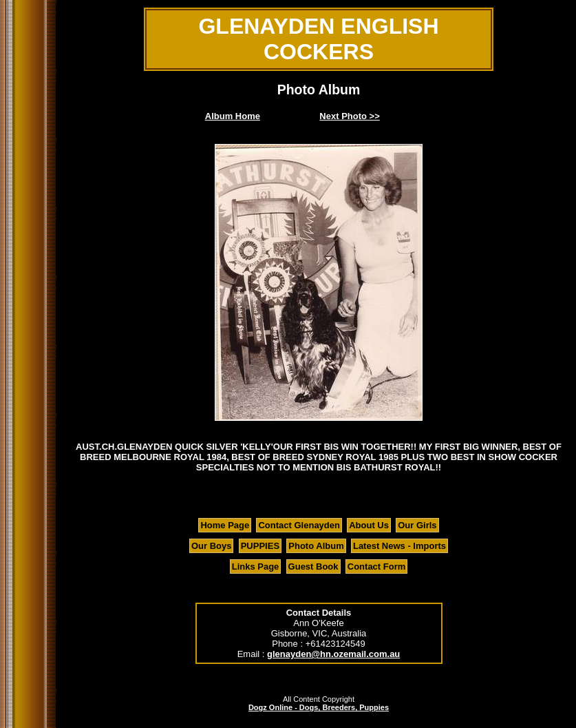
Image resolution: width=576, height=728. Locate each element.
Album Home (233, 116)
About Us (369, 525)
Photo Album (316, 546)
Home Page (225, 525)
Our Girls (417, 525)
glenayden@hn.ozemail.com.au (333, 654)
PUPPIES (260, 546)
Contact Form (377, 566)
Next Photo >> (349, 116)
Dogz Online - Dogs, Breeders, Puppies (319, 707)
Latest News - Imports (399, 546)
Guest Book (313, 566)
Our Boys (212, 546)
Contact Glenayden (299, 525)
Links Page (256, 566)
